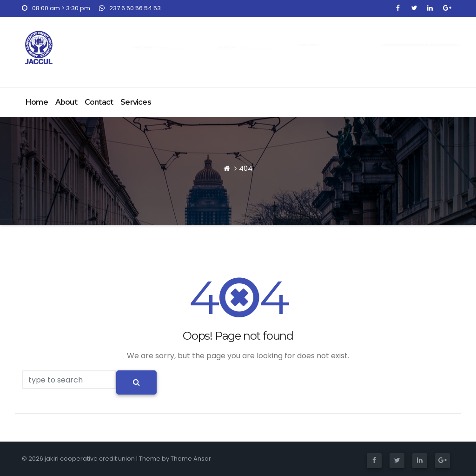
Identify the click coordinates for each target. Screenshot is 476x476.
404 (246, 168)
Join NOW (421, 44)
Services (136, 102)
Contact (99, 102)
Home (37, 102)
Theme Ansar (191, 459)
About (66, 102)
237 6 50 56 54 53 (130, 8)
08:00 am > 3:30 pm (56, 8)
